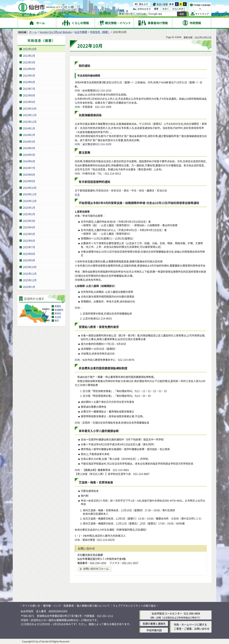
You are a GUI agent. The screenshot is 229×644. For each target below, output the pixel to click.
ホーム (33, 32)
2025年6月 (29, 241)
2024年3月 (29, 141)
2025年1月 (29, 208)
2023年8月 (29, 95)
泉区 (57, 320)
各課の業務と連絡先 (154, 624)
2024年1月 (29, 128)
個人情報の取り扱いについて (93, 606)
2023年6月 (29, 82)
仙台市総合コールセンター (167, 613)
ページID (140, 14)
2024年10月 (30, 188)
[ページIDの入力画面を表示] (135, 14)
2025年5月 (29, 234)
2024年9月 (29, 181)
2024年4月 (29, 148)
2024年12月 (30, 201)
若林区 (58, 313)
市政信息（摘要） (100, 32)
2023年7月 (29, 89)
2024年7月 (29, 168)
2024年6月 (29, 161)
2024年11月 (30, 194)
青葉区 (58, 306)
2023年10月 (30, 108)
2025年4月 (29, 227)
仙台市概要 (81, 32)
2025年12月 (30, 280)
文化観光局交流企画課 (90, 555)
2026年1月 (29, 287)
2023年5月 (29, 75)
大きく (166, 9)
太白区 (58, 317)
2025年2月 (29, 214)
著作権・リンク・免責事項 (58, 606)
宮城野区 (59, 310)
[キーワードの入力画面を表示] (120, 14)
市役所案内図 (154, 630)
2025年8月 (29, 254)
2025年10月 (30, 267)
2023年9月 (29, 102)
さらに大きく (179, 9)
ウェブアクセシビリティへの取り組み (134, 606)
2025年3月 (29, 221)
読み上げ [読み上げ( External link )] (143, 4)
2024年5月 (29, 155)
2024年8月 (29, 174)
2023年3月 (29, 62)
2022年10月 (30, 49)
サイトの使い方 (31, 606)
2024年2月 (29, 135)
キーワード (126, 14)
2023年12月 (30, 122)
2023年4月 (29, 69)
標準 (172, 4)
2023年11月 (30, 115)
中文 (77, 195)
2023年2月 (29, 56)
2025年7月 (29, 247)
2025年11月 (30, 274)
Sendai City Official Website (56, 32)
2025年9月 (29, 260)
